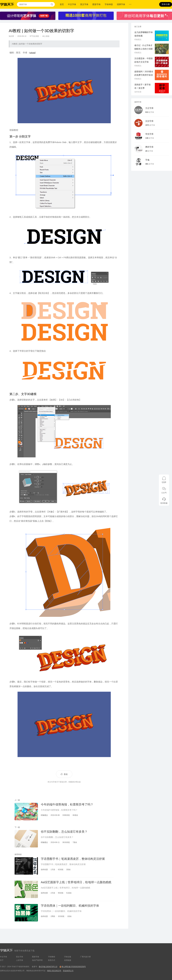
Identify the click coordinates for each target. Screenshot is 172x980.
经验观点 (44, 815)
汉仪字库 (149, 121)
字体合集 (68, 957)
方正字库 (149, 108)
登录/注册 (166, 4)
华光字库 (149, 134)
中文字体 (72, 4)
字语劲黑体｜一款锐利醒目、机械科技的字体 (70, 906)
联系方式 (52, 960)
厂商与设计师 (85, 957)
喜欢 (66, 774)
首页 (62, 4)
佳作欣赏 (44, 870)
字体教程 (52, 957)
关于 (2, 960)
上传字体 (20, 960)
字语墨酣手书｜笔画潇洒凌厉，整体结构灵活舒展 (73, 859)
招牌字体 (121, 4)
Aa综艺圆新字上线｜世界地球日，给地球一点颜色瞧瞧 (76, 882)
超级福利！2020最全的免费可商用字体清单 (144, 75)
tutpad (33, 53)
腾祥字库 (149, 147)
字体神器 (109, 4)
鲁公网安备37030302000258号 (74, 967)
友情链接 (68, 960)
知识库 (11, 36)
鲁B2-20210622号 (54, 971)
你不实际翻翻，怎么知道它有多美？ (64, 832)
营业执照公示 (68, 971)
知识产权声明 (37, 960)
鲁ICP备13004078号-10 (48, 967)
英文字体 (84, 4)
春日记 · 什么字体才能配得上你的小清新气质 (144, 49)
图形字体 (96, 4)
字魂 (147, 160)
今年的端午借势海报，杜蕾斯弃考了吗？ (67, 804)
